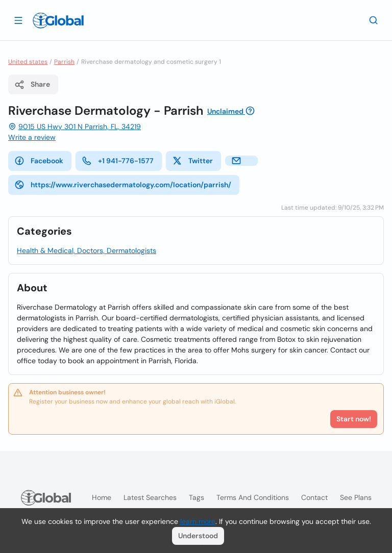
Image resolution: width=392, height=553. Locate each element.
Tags (197, 497)
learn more (198, 521)
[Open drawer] (18, 20)
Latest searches (150, 497)
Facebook (39, 161)
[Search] (374, 20)
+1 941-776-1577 (118, 161)
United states (28, 62)
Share (32, 85)
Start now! (354, 419)
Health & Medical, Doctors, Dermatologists (87, 250)
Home (102, 497)
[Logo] (58, 20)
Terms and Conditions (253, 497)
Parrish (64, 62)
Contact (314, 497)
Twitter (192, 161)
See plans (356, 497)
